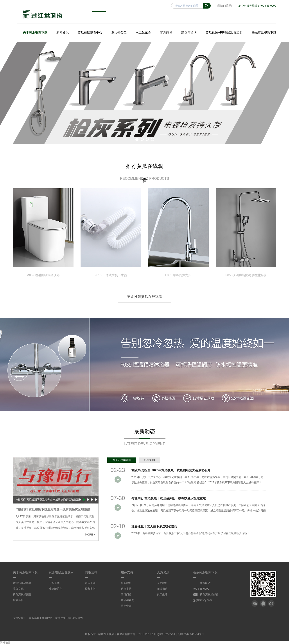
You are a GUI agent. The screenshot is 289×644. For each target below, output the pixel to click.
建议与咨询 (189, 32)
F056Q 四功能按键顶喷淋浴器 (246, 275)
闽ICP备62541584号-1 (191, 634)
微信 (255, 603)
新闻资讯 (63, 32)
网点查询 (90, 583)
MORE (90, 535)
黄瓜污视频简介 (22, 583)
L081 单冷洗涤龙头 (178, 275)
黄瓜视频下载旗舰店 (41, 618)
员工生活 (162, 594)
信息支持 (126, 589)
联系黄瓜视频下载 (264, 32)
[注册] (229, 6)
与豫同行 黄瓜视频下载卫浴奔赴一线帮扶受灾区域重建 (47, 500)
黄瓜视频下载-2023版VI (69, 618)
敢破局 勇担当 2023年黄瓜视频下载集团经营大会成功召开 (80, 500)
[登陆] (220, 6)
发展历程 (18, 600)
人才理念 (162, 583)
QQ (263, 603)
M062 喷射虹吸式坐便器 (43, 275)
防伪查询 (126, 606)
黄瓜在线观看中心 (90, 32)
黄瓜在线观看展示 (61, 572)
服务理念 (126, 583)
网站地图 (5, 642)
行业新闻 (150, 460)
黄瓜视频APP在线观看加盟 (224, 32)
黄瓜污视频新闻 (122, 460)
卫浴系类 (54, 583)
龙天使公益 (119, 32)
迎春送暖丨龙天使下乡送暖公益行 (88, 500)
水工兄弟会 (143, 32)
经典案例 (90, 589)
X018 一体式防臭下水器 (111, 275)
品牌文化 (18, 589)
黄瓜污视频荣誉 (22, 594)
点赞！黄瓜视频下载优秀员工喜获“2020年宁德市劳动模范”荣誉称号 (96, 500)
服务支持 (127, 572)
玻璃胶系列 (56, 589)
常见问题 (126, 594)
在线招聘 (162, 589)
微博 (271, 603)
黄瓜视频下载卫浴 (42, 15)
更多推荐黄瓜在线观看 (145, 297)
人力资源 (163, 572)
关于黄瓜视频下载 (35, 32)
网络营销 (91, 572)
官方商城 (166, 32)
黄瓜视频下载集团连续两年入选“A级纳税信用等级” (92, 500)
